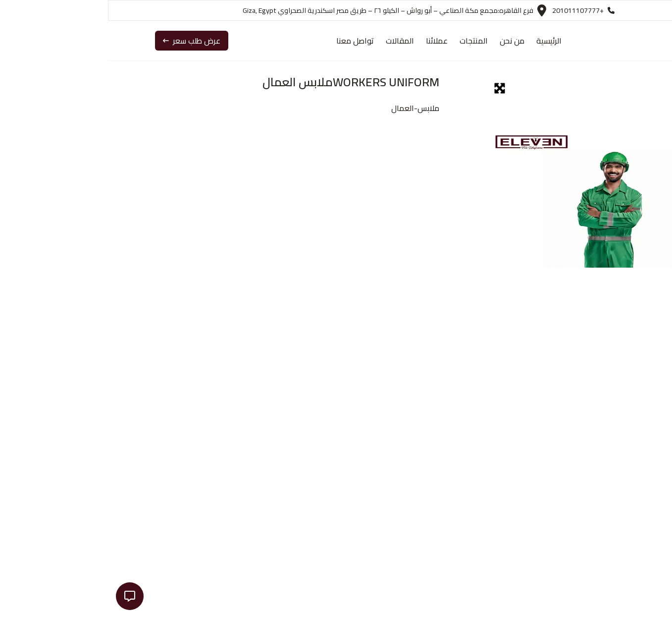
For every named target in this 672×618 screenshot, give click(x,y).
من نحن (404, 41)
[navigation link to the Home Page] (596, 41)
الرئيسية (441, 41)
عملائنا (329, 41)
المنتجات (366, 41)
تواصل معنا (247, 41)
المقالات (292, 41)
